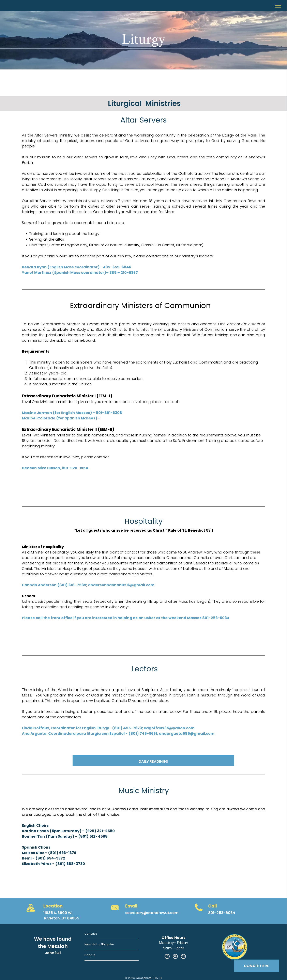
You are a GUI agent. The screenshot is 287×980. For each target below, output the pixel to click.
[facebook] (167, 957)
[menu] (278, 6)
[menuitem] (112, 934)
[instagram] (183, 957)
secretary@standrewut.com (152, 913)
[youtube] (175, 957)
